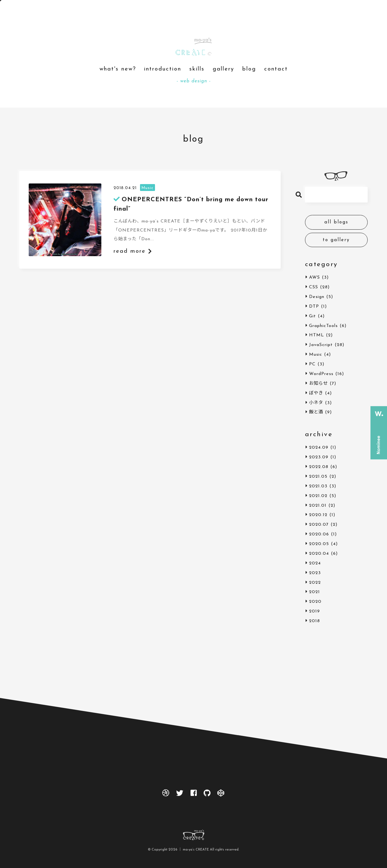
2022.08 (319, 467)
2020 (315, 602)
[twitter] (180, 795)
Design (317, 297)
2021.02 (318, 496)
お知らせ (318, 384)
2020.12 (318, 515)
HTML (317, 335)
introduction (163, 69)
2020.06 (319, 534)
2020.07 (319, 525)
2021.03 (318, 486)
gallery (223, 69)
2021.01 (318, 506)
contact (276, 69)
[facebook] (194, 795)
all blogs (336, 222)
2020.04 (319, 554)
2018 (314, 621)
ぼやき (316, 393)
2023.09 (319, 457)
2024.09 (319, 448)
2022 (315, 583)
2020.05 (319, 544)
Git (312, 316)
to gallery (336, 240)
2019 (314, 611)
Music (316, 355)
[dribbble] (166, 795)
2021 (314, 592)
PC (312, 364)
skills (197, 69)
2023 (315, 573)
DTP (314, 307)
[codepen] (221, 795)
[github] (207, 795)
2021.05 (318, 477)
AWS (314, 278)
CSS (314, 287)
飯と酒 (316, 412)
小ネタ (316, 403)
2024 (315, 563)
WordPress (321, 374)
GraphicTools (323, 326)
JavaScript (321, 345)
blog (249, 69)
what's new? (118, 69)
